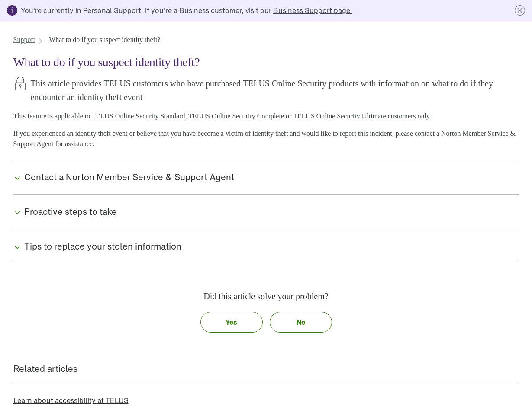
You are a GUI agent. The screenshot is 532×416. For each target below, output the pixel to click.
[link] (313, 10)
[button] (520, 10)
